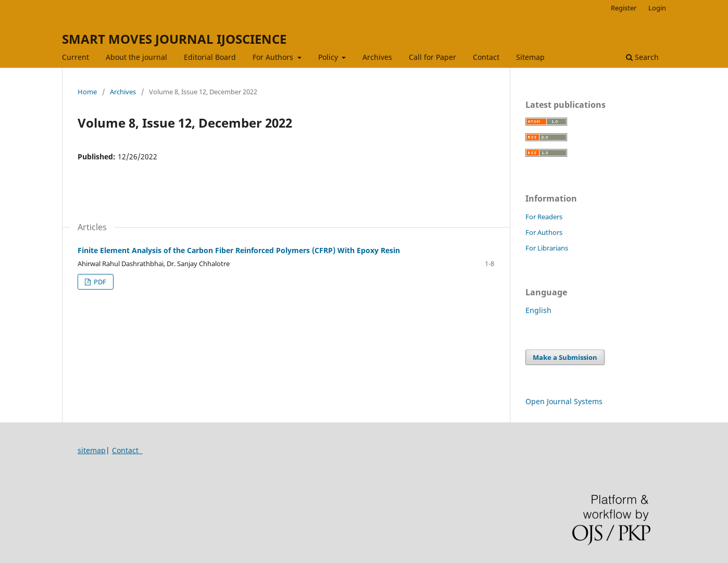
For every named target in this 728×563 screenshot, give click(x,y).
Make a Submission (565, 357)
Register (624, 8)
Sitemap (530, 57)
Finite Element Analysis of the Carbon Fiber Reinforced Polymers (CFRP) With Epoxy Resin (239, 250)
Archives (377, 57)
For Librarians (547, 248)
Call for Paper (432, 57)
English (538, 310)
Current (76, 57)
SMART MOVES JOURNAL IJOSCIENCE (174, 39)
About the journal (136, 57)
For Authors (274, 57)
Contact (486, 57)
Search (642, 57)
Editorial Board (210, 57)
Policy (329, 57)
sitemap (92, 450)
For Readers (544, 217)
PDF (99, 282)
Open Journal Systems (564, 401)
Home (87, 92)
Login (657, 8)
